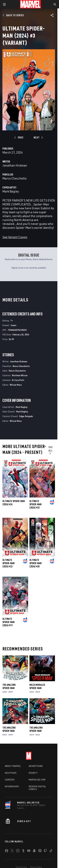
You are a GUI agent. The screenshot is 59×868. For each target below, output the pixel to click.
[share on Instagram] (18, 851)
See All (51, 450)
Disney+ (33, 773)
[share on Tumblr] (23, 851)
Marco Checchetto (14, 178)
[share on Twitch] (45, 851)
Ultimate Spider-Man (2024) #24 (14, 503)
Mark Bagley (11, 191)
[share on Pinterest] (40, 851)
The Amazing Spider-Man (9, 686)
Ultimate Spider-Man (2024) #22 (8, 563)
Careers (10, 780)
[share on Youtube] (29, 851)
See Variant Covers (15, 237)
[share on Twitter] (12, 851)
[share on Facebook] (7, 851)
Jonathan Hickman (15, 165)
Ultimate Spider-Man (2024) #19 (8, 622)
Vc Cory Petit (18, 380)
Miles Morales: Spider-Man (37, 686)
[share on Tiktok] (51, 851)
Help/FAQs (11, 773)
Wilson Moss (16, 385)
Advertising (36, 766)
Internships (12, 786)
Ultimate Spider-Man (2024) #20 (35, 563)
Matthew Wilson (20, 375)
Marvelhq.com (37, 780)
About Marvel (13, 766)
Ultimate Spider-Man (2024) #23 (35, 504)
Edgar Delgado (26, 416)
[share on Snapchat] (34, 851)
